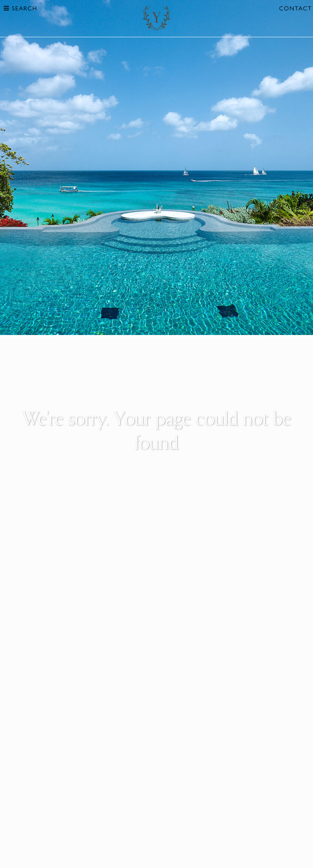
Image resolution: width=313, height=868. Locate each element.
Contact (295, 8)
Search (20, 8)
